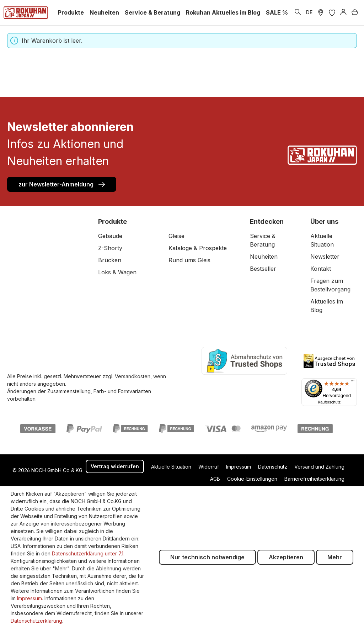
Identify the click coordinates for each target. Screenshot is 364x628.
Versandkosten (133, 376)
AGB (215, 479)
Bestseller (263, 269)
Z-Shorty (110, 248)
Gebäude (110, 236)
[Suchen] (298, 12)
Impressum (239, 467)
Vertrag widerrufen (115, 466)
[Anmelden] (343, 12)
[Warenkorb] (355, 12)
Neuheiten (264, 257)
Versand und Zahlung (319, 467)
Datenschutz (273, 467)
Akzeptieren (286, 557)
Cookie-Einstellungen (252, 479)
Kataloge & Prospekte (198, 248)
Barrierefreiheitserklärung (314, 479)
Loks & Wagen (117, 272)
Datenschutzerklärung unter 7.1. (88, 553)
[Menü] (353, 382)
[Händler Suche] (321, 12)
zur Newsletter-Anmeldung (62, 184)
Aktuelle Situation (171, 467)
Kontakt (321, 269)
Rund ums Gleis (189, 260)
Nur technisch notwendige (207, 557)
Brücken (110, 260)
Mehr (335, 557)
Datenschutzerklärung (36, 621)
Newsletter (325, 257)
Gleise (176, 236)
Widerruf (209, 467)
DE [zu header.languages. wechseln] (309, 12)
